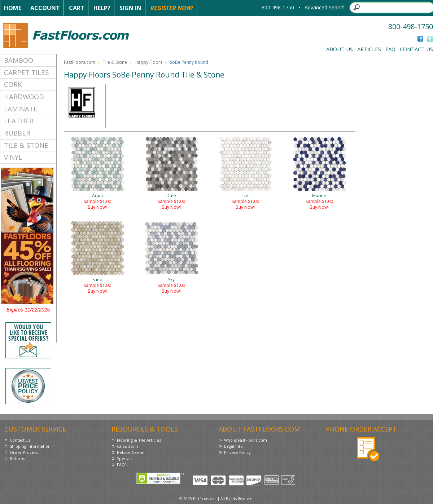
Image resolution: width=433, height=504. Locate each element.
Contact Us (416, 49)
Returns (17, 458)
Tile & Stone (26, 145)
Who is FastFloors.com (246, 440)
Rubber (17, 133)
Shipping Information (30, 446)
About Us (340, 49)
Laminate (21, 109)
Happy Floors (148, 62)
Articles (369, 49)
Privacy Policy (237, 452)
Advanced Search (325, 7)
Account (45, 8)
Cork (13, 84)
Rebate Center (131, 452)
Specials (125, 458)
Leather (19, 121)
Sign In (130, 8)
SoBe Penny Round (189, 62)
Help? (102, 8)
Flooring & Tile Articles (139, 440)
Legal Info (233, 446)
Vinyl (13, 157)
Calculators (128, 446)
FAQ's (122, 465)
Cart (77, 8)
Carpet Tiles (26, 72)
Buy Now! (97, 207)
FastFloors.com (80, 62)
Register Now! (172, 8)
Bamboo (19, 60)
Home (13, 8)
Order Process (24, 452)
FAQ (390, 49)
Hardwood (24, 96)
